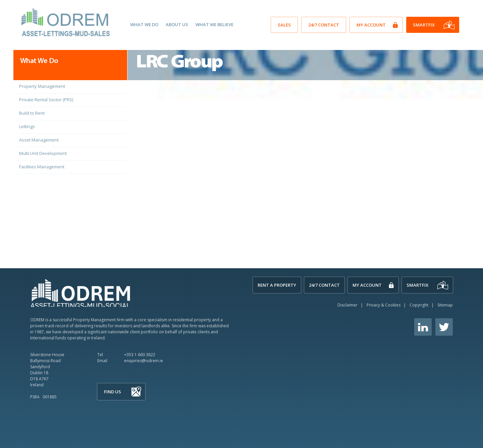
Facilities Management (42, 167)
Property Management (42, 86)
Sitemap (445, 305)
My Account (371, 25)
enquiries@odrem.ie (144, 361)
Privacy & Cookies (384, 305)
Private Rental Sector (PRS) (46, 100)
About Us (177, 24)
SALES (284, 25)
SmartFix (424, 25)
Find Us (113, 392)
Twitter (444, 327)
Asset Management (39, 140)
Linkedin (423, 327)
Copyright (419, 305)
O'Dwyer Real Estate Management (67, 22)
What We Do (144, 24)
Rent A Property (277, 285)
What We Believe (214, 24)
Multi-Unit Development (43, 153)
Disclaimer (347, 305)
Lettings (27, 126)
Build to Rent (32, 113)
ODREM (80, 292)
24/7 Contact (324, 25)
